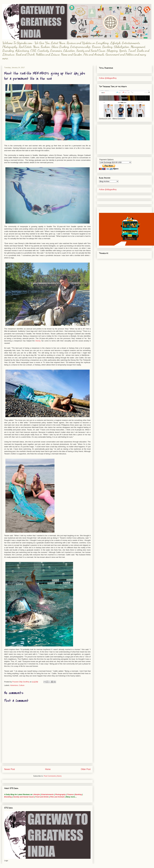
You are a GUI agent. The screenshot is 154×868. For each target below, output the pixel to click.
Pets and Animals (57, 797)
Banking (78, 794)
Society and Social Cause (23, 797)
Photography (60, 794)
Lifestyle (37, 794)
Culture (22, 685)
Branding (8, 797)
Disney (38, 341)
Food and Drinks (42, 797)
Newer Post (10, 769)
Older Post (86, 769)
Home (48, 769)
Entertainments (47, 794)
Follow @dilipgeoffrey (108, 78)
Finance (70, 794)
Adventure (14, 685)
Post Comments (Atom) (53, 776)
